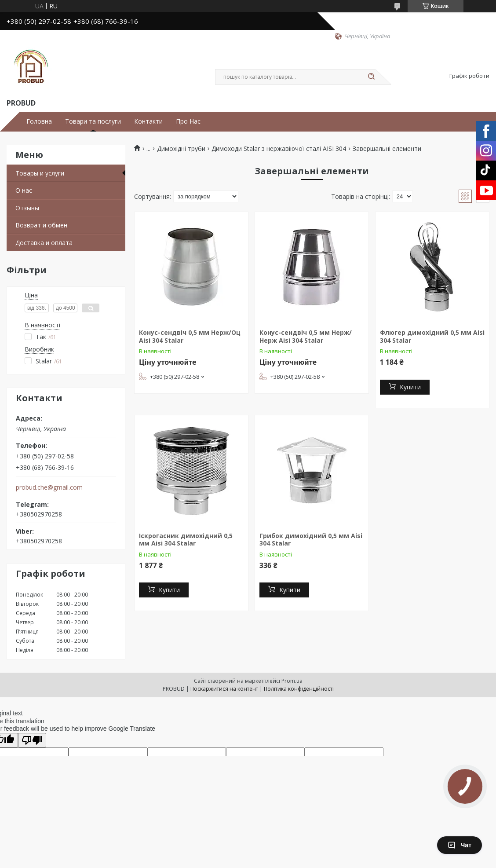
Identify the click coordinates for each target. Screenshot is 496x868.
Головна (39, 121)
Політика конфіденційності (299, 689)
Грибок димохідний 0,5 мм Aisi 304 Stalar (311, 540)
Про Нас (188, 121)
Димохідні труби (181, 149)
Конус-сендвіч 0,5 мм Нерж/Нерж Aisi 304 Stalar (306, 336)
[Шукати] (371, 77)
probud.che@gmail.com (49, 487)
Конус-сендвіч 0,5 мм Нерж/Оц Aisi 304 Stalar (190, 336)
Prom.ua (292, 681)
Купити (410, 387)
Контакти (148, 121)
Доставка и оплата (44, 243)
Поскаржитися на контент (224, 689)
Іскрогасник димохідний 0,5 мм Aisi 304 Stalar (186, 540)
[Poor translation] (32, 740)
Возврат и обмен (41, 225)
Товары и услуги (40, 173)
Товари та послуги (93, 121)
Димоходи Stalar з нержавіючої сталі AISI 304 (279, 149)
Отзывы (27, 208)
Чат (460, 845)
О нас (24, 190)
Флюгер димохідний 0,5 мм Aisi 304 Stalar (432, 336)
